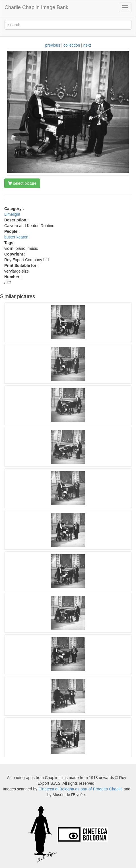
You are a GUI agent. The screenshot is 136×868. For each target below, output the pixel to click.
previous (53, 45)
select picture (22, 183)
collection (72, 45)
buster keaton (16, 237)
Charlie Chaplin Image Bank (36, 7)
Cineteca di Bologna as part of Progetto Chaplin (81, 789)
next (87, 45)
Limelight (12, 214)
